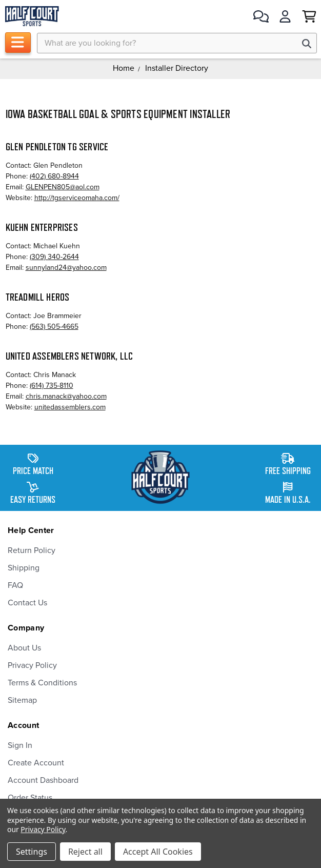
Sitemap (22, 700)
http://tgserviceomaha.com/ (77, 198)
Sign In (20, 745)
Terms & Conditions (42, 683)
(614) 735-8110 (52, 386)
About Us (24, 648)
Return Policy (32, 550)
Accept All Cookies (158, 852)
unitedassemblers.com (70, 407)
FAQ (15, 585)
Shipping (24, 568)
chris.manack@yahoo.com (66, 396)
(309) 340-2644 (54, 257)
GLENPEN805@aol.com (63, 187)
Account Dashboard (43, 780)
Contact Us (27, 603)
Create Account (36, 763)
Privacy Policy (32, 665)
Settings (32, 852)
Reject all (85, 852)
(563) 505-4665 (54, 327)
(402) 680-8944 (54, 176)
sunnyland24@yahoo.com (66, 268)
